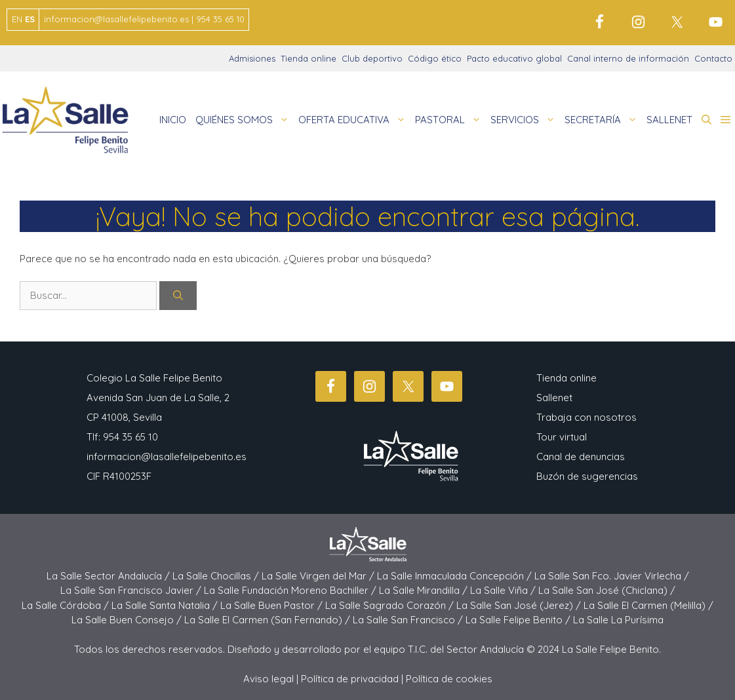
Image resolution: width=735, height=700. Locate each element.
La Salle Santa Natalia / (166, 605)
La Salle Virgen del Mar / (319, 576)
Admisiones (252, 58)
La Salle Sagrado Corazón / (391, 605)
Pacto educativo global (514, 58)
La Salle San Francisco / (409, 620)
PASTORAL (450, 120)
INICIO (173, 120)
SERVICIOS (525, 120)
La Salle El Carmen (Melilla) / (648, 605)
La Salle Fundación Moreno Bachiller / (291, 590)
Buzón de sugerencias (587, 476)
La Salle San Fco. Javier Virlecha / (612, 576)
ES (30, 19)
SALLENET (669, 120)
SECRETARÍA (603, 120)
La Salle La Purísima (618, 620)
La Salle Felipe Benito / (519, 620)
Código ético (435, 58)
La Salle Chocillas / (217, 576)
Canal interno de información (628, 58)
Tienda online (308, 58)
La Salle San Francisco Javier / (132, 590)
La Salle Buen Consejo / (128, 620)
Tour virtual (562, 437)
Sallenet (554, 398)
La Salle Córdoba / (67, 605)
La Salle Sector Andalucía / (109, 576)
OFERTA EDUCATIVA (354, 120)
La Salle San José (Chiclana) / (607, 590)
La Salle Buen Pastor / (273, 605)
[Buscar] (178, 296)
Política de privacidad (350, 679)
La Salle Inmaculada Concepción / (456, 576)
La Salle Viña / (504, 590)
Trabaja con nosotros (586, 417)
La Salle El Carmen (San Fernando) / (268, 620)
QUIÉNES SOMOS (245, 120)
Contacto (713, 58)
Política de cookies (449, 679)
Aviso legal (268, 679)
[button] (706, 120)
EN (17, 19)
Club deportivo (372, 58)
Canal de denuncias (581, 457)
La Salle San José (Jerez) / (520, 605)
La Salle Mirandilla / (425, 590)
